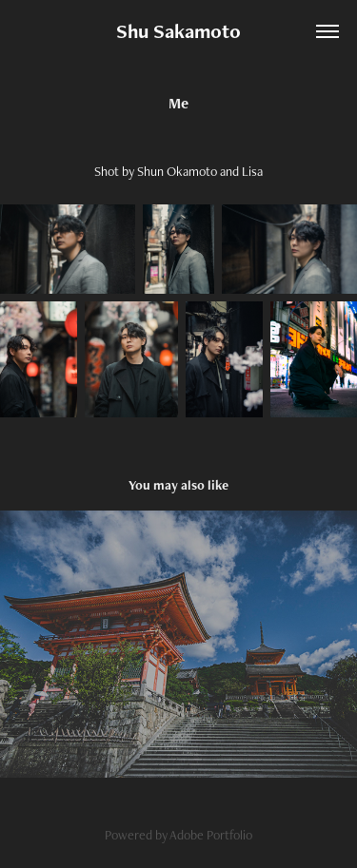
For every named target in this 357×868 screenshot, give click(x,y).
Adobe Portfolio (211, 835)
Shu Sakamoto (178, 31)
